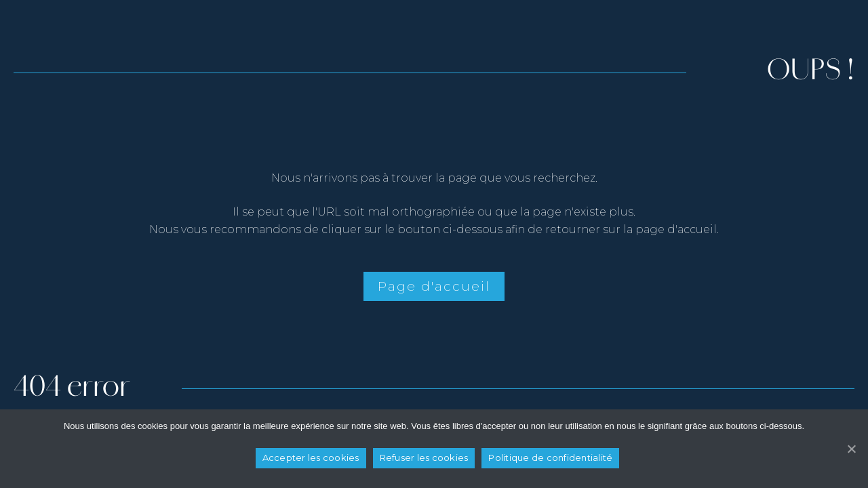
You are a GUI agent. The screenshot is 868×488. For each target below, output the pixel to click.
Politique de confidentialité (550, 457)
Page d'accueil (434, 286)
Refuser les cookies (424, 457)
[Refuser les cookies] (851, 449)
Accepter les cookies (311, 457)
